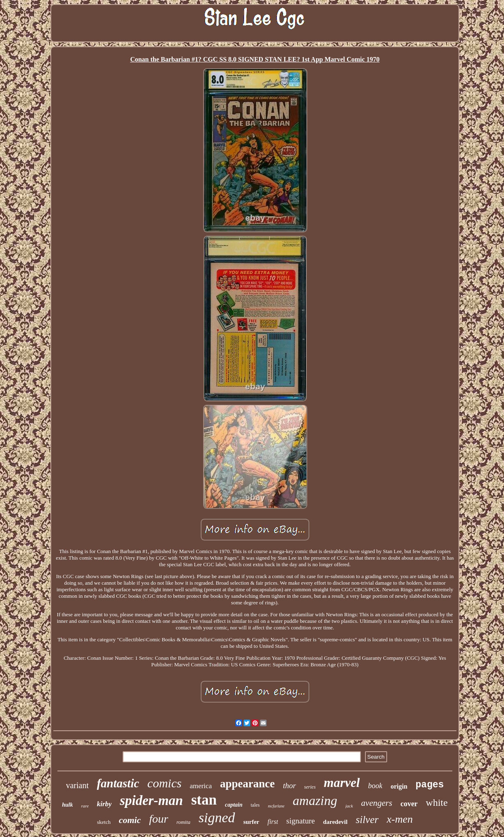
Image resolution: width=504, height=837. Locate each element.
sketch (104, 822)
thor (290, 786)
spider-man (151, 800)
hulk (67, 805)
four (158, 819)
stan (204, 800)
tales (255, 805)
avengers (377, 803)
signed (217, 818)
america (201, 786)
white (437, 803)
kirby (104, 804)
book (375, 786)
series (310, 787)
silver (367, 820)
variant (78, 785)
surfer (251, 822)
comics (164, 783)
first (273, 822)
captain (234, 805)
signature (301, 821)
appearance (247, 784)
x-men (400, 819)
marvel (342, 783)
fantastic (118, 783)
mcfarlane (276, 806)
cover (409, 804)
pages (430, 785)
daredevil (335, 822)
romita (183, 822)
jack (349, 806)
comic (130, 820)
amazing (315, 800)
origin (399, 786)
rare (85, 806)
